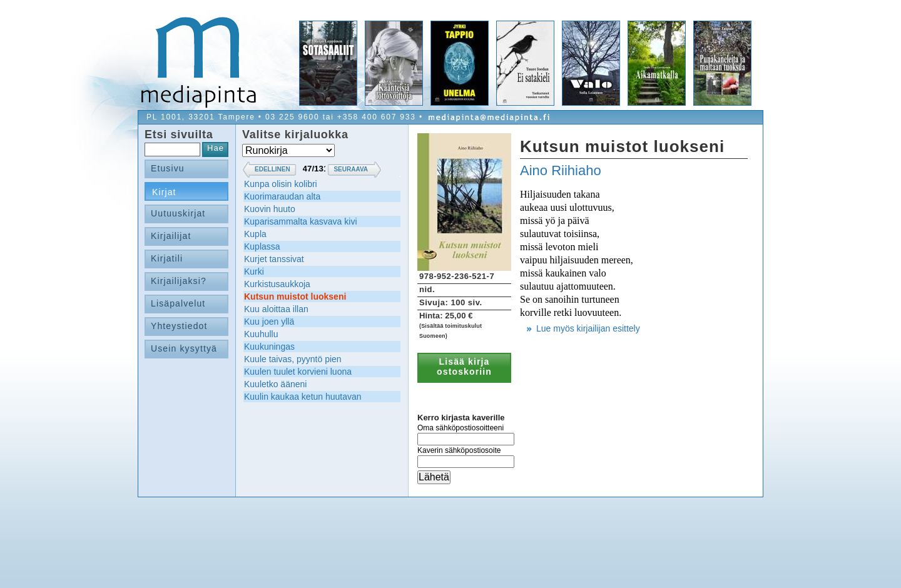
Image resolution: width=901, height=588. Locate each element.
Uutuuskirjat (178, 213)
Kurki (254, 271)
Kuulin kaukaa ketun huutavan (303, 397)
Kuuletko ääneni (275, 384)
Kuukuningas (269, 347)
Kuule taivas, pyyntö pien (293, 359)
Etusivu (168, 168)
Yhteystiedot (179, 326)
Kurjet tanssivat (274, 259)
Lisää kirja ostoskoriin (464, 367)
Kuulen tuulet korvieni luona (298, 372)
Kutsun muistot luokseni (295, 297)
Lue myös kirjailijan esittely (588, 328)
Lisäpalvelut (178, 303)
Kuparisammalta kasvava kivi (301, 221)
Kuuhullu (261, 334)
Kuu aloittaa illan (276, 309)
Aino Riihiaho (561, 170)
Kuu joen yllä (269, 322)
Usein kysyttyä (184, 348)
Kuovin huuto (270, 209)
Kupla (255, 234)
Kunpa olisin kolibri (281, 184)
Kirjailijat (171, 236)
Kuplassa (262, 246)
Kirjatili (167, 258)
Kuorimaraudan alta (282, 196)
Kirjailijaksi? (179, 281)
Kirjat (164, 192)
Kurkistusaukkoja (277, 284)
